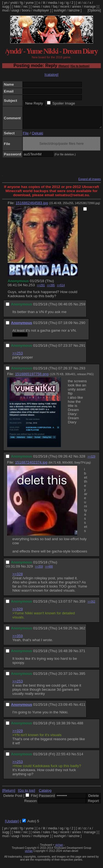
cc (85, 3)
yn (6, 3)
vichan (59, 849)
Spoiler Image (64, 103)
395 (82, 678)
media (53, 3)
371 (82, 655)
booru (26, 10)
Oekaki (37, 137)
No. (26, 289)
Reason (30, 805)
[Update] (12, 825)
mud (5, 10)
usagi (15, 10)
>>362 (91, 606)
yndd (14, 3)
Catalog (45, 795)
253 (32, 289)
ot (79, 3)
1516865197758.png (32, 378)
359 (82, 605)
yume (30, 3)
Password (47, 800)
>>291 (41, 289)
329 (30, 570)
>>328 (18, 578)
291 (82, 350)
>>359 (39, 571)
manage (90, 7)
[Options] (94, 10)
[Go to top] (26, 795)
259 (82, 308)
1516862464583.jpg (32, 207)
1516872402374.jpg (31, 466)
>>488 (49, 571)
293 (82, 372)
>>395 (51, 289)
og (62, 3)
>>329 (91, 461)
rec (26, 7)
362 (82, 632)
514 (80, 758)
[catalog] (51, 75)
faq (55, 7)
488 (80, 727)
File (26, 137)
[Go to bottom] (80, 66)
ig (67, 3)
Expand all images (90, 183)
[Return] (64, 66)
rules (46, 7)
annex (76, 7)
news (36, 7)
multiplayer (41, 10)
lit (44, 3)
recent (65, 7)
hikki (17, 7)
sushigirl (60, 10)
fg (21, 3)
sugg (6, 7)
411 (82, 709)
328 (82, 460)
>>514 (61, 289)
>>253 (18, 357)
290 (82, 327)
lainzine (74, 10)
